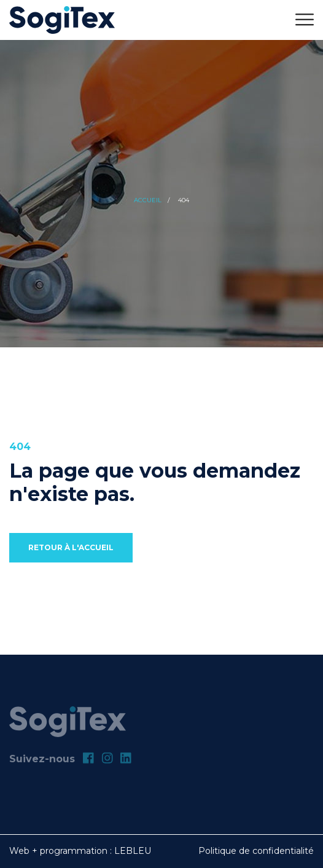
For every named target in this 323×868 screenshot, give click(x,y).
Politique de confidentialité (256, 851)
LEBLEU (133, 851)
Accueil (148, 200)
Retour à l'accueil (71, 547)
